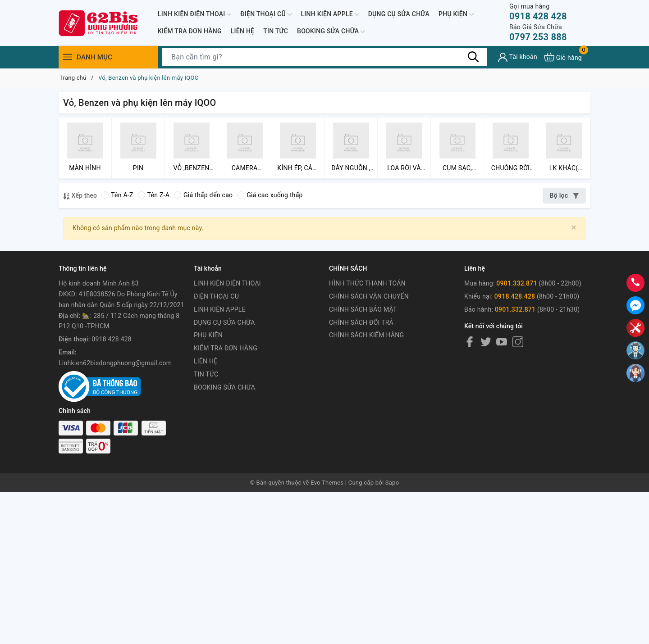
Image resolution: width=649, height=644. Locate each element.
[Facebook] (470, 341)
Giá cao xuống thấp (270, 195)
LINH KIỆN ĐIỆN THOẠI (194, 14)
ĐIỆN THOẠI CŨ (266, 14)
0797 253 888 (538, 33)
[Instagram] (518, 341)
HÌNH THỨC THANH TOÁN (367, 283)
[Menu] (68, 57)
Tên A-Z (117, 195)
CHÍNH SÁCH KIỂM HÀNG (366, 335)
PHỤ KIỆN (456, 14)
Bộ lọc (564, 195)
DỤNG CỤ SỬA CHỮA (399, 14)
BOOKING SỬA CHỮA (331, 32)
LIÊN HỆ (242, 31)
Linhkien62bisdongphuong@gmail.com (115, 363)
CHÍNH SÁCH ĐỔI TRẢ (361, 322)
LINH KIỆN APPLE (330, 14)
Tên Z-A (154, 195)
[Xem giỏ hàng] (563, 57)
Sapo (392, 483)
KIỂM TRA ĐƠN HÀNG (190, 31)
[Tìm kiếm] (473, 57)
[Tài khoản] (518, 57)
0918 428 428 (538, 12)
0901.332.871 (516, 283)
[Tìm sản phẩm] (324, 57)
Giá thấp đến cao (203, 195)
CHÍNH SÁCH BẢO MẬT (363, 309)
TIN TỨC (276, 31)
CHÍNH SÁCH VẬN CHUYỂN (369, 296)
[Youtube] (502, 341)
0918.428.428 (515, 296)
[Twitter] (486, 341)
